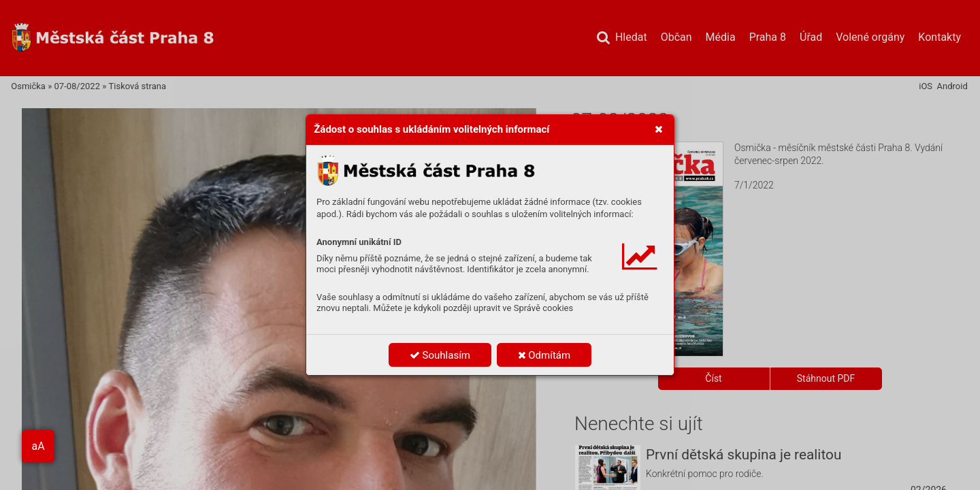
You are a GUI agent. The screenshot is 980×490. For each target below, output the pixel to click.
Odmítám (544, 355)
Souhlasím (440, 355)
